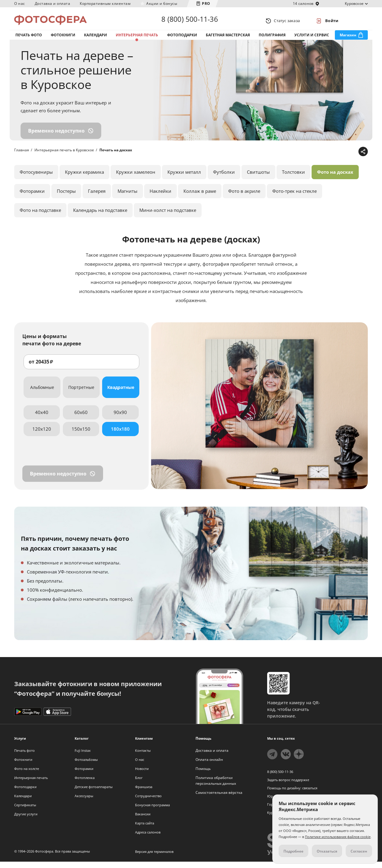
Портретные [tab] (81, 394)
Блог (139, 784)
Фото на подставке (40, 216)
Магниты (128, 197)
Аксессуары (84, 802)
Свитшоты (258, 178)
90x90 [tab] (120, 419)
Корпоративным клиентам (105, 3)
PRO (206, 3)
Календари (95, 39)
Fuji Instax (83, 757)
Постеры (66, 197)
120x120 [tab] (42, 435)
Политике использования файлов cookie (338, 837)
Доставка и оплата (53, 3)
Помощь (203, 775)
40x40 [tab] (42, 419)
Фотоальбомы (86, 766)
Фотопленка (85, 784)
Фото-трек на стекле (295, 197)
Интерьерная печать (137, 39)
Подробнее (293, 851)
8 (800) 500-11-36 (189, 21)
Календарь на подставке (100, 216)
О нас (20, 3)
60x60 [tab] (81, 419)
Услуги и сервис (312, 39)
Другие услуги (26, 820)
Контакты (143, 757)
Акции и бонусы (162, 3)
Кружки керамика (84, 178)
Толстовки (293, 178)
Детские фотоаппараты (94, 793)
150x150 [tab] (81, 435)
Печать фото (29, 39)
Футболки (224, 178)
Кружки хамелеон (136, 178)
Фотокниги (63, 39)
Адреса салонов (148, 838)
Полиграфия (272, 39)
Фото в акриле (244, 197)
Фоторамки (32, 197)
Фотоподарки (182, 39)
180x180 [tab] (120, 435)
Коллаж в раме (200, 197)
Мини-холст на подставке (168, 216)
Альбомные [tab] (42, 394)
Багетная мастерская (228, 39)
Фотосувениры (36, 178)
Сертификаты (25, 811)
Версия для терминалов (154, 858)
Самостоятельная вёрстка (219, 799)
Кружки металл (184, 178)
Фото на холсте (27, 775)
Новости (142, 775)
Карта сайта (145, 829)
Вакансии (143, 820)
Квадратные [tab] (121, 394)
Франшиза (144, 793)
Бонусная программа (152, 811)
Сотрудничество (148, 802)
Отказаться (327, 851)
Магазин (348, 39)
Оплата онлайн (209, 766)
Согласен (359, 851)
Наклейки (160, 197)
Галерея (97, 197)
